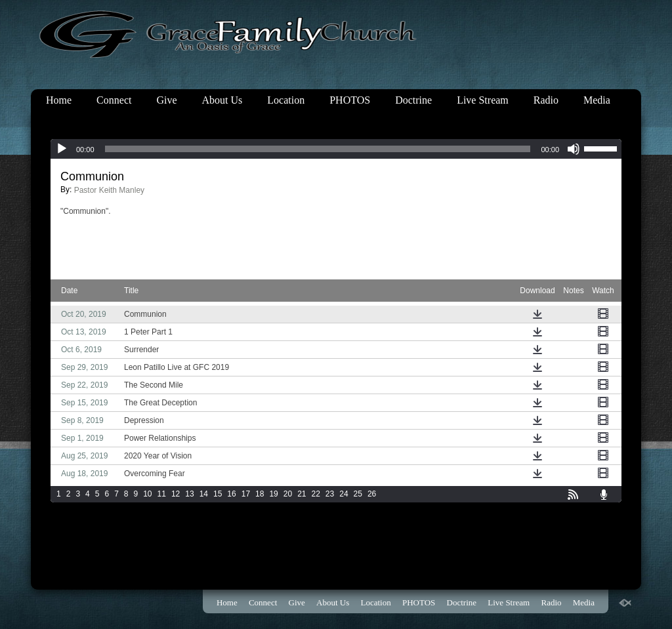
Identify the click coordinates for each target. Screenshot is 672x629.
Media (597, 100)
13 (189, 494)
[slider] (318, 149)
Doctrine (413, 100)
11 (162, 494)
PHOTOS (350, 100)
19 (273, 494)
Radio (546, 100)
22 (316, 494)
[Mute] (574, 149)
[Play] (62, 149)
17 (246, 494)
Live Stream (483, 100)
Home (59, 100)
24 (344, 494)
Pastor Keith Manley (109, 190)
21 (302, 494)
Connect (114, 100)
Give (166, 100)
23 (330, 494)
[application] (336, 149)
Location (286, 100)
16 (231, 494)
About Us (222, 100)
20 (288, 494)
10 (147, 494)
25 (358, 494)
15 (218, 494)
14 (204, 494)
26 (372, 494)
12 (176, 494)
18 (260, 494)
